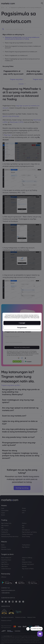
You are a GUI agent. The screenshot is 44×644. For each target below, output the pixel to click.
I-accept (22, 323)
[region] (22, 322)
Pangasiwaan (22, 327)
